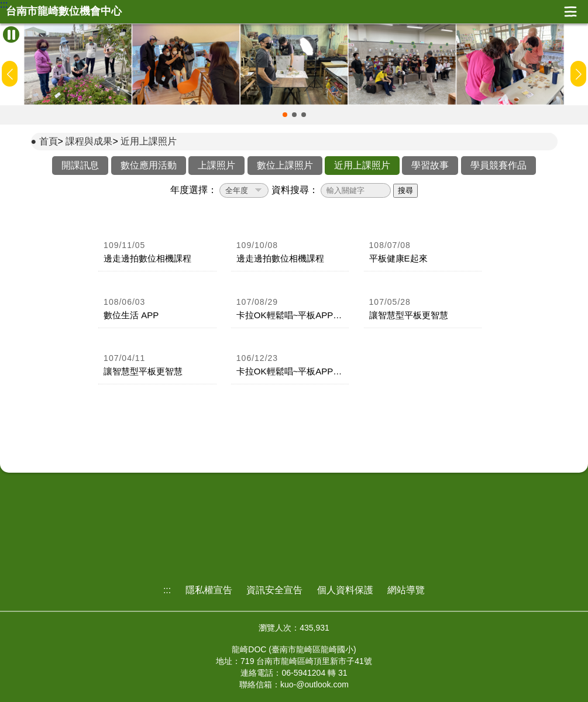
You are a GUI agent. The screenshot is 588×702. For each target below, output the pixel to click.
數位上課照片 (285, 165)
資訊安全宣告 (274, 590)
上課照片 (216, 165)
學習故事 (430, 165)
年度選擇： (194, 190)
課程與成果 (89, 141)
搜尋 (405, 190)
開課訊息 (80, 165)
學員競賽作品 (498, 165)
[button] (285, 115)
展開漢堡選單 (570, 12)
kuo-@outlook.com (314, 684)
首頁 (49, 141)
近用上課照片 (149, 141)
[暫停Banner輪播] (11, 35)
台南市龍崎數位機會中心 (64, 11)
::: (4, 5)
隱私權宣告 (209, 590)
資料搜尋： (295, 190)
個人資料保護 (345, 590)
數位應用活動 (149, 165)
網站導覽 (406, 590)
